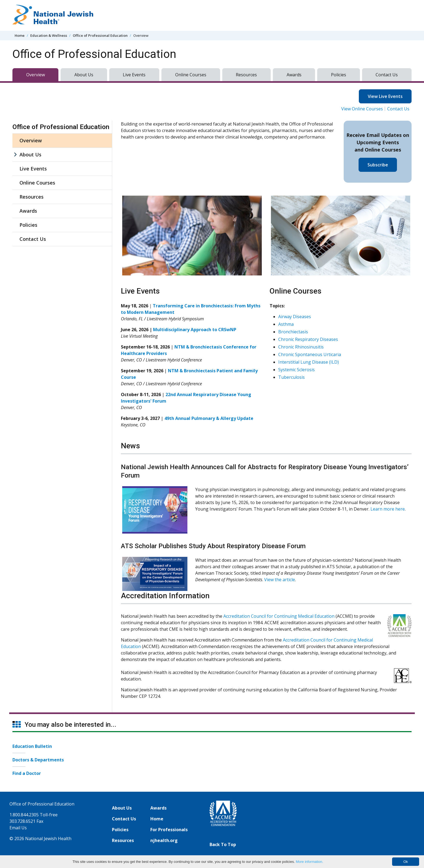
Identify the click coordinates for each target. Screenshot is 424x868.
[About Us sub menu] (15, 155)
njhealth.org (164, 840)
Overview (36, 75)
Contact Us (387, 75)
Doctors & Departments (38, 760)
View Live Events (385, 96)
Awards (294, 75)
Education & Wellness (49, 35)
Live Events (134, 75)
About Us (84, 75)
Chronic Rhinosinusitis (301, 347)
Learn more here (388, 509)
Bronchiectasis (293, 332)
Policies (339, 75)
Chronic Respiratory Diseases (308, 339)
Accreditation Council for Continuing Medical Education (279, 616)
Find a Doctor (27, 773)
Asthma (286, 324)
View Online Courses (362, 109)
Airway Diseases (295, 317)
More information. (309, 862)
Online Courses (191, 75)
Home (20, 35)
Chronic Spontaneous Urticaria (310, 354)
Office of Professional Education (100, 35)
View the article (280, 580)
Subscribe (378, 165)
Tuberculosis (291, 377)
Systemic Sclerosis (297, 370)
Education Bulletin (32, 746)
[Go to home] (53, 15)
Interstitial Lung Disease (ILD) (309, 362)
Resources (246, 75)
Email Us (18, 828)
